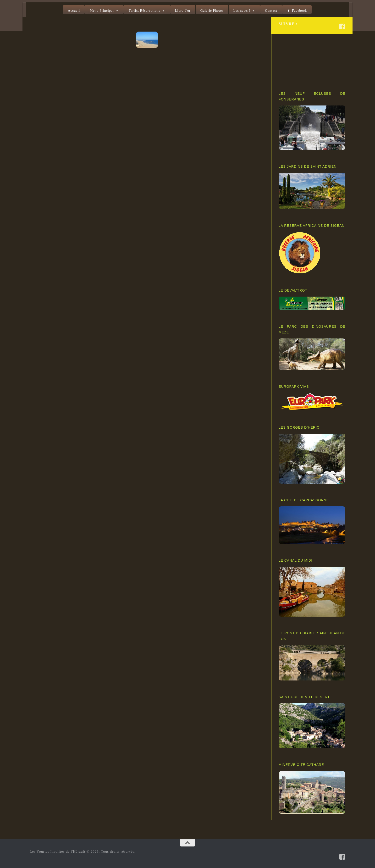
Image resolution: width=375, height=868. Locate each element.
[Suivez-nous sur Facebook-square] (342, 26)
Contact (271, 11)
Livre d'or (183, 11)
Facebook (299, 11)
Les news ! (242, 11)
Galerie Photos (212, 11)
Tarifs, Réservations (144, 11)
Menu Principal (102, 11)
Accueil (74, 11)
